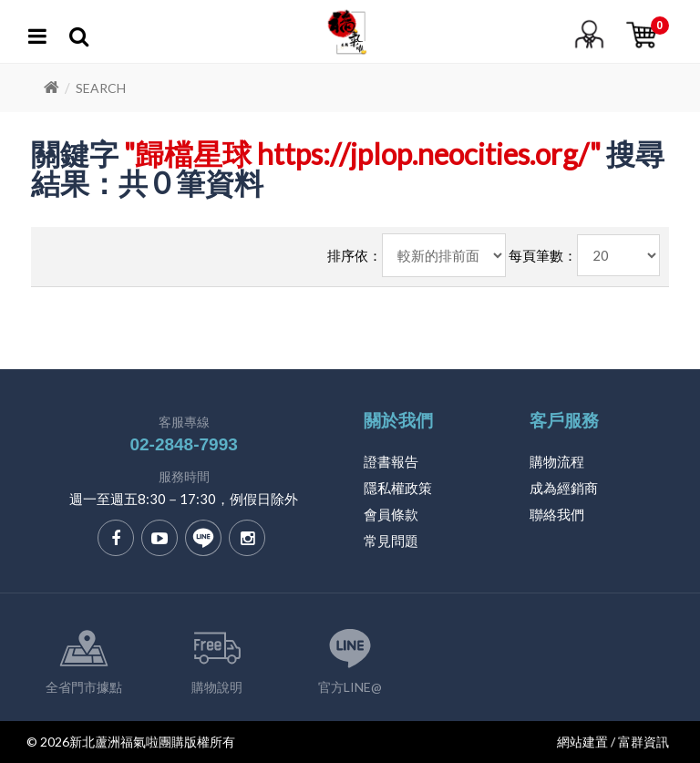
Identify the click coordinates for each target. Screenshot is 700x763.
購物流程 (557, 461)
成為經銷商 (564, 488)
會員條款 (391, 514)
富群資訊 (643, 742)
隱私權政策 (398, 488)
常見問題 (391, 541)
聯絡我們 (557, 514)
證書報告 (391, 461)
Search (101, 88)
